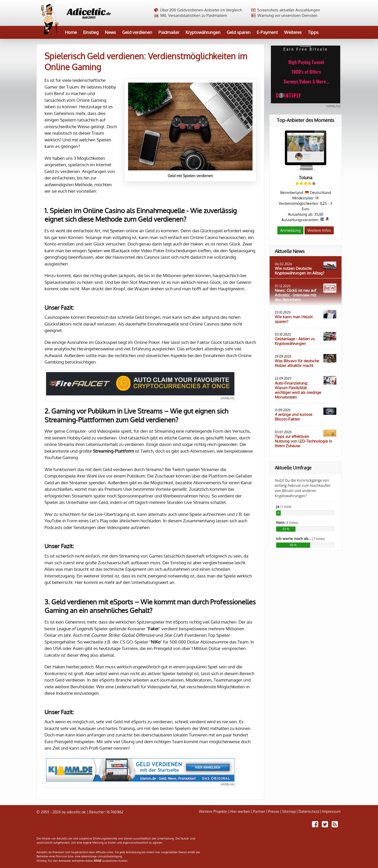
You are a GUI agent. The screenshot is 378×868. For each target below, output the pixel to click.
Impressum (331, 812)
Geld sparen (239, 32)
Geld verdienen (137, 32)
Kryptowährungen (203, 32)
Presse (274, 812)
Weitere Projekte (213, 812)
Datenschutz (309, 812)
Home (71, 32)
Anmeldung (290, 230)
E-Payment (267, 32)
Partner (259, 812)
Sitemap (289, 812)
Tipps (313, 32)
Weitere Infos (319, 230)
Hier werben (240, 812)
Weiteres (293, 32)
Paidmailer (169, 32)
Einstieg (91, 32)
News (110, 32)
